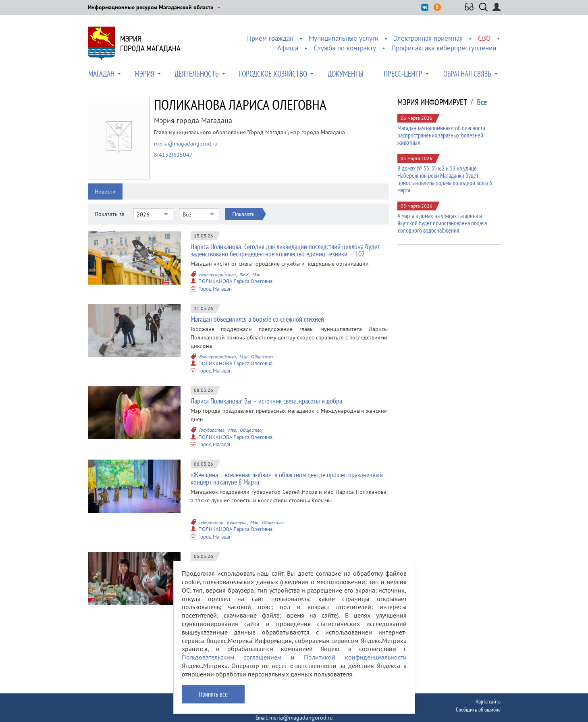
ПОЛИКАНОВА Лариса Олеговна (235, 281)
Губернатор (211, 522)
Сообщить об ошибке (478, 710)
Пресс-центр (403, 74)
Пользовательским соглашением (232, 663)
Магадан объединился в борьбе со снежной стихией (257, 319)
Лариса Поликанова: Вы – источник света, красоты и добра (266, 401)
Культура (237, 522)
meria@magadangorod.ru (186, 144)
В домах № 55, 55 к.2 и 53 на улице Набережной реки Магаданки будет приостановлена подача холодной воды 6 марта (445, 179)
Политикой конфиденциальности (355, 663)
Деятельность (197, 74)
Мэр (256, 274)
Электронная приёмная (428, 38)
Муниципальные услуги (344, 38)
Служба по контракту (345, 48)
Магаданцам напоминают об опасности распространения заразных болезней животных (441, 135)
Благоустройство (217, 274)
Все (482, 102)
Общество (262, 357)
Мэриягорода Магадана (150, 44)
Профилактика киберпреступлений (444, 48)
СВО (484, 38)
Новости (105, 191)
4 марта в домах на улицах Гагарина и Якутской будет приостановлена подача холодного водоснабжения (442, 223)
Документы (346, 74)
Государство (212, 430)
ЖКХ (244, 274)
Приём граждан (270, 38)
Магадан (101, 74)
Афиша (288, 48)
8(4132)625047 (173, 155)
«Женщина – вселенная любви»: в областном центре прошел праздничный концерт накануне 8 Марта (287, 478)
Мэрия (144, 74)
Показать (244, 214)
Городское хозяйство (273, 74)
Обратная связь (467, 74)
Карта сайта (488, 701)
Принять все (213, 700)
